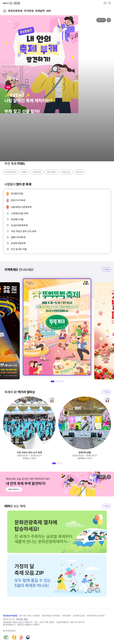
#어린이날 (66, 172)
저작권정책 (66, 616)
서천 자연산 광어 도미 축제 (24, 231)
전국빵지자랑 (17, 194)
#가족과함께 (11, 172)
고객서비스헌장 (79, 616)
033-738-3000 (47, 622)
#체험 (24, 172)
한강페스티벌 (17, 219)
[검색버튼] (110, 3)
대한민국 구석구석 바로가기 (12, 3)
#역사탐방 (52, 172)
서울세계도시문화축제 (21, 207)
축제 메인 (5, 11)
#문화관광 (37, 172)
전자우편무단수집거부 (96, 616)
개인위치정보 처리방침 (51, 616)
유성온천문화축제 (19, 225)
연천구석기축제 (18, 200)
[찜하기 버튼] (105, 3)
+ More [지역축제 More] (106, 269)
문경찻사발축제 (18, 243)
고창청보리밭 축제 (20, 213)
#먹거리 (80, 172)
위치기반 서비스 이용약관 (29, 616)
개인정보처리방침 (10, 616)
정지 (109, 20)
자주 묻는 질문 (22, 619)
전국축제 (29, 11)
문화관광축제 (15, 11)
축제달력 (40, 11)
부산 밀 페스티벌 (19, 249)
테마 (49, 11)
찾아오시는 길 (9, 619)
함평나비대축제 (18, 237)
